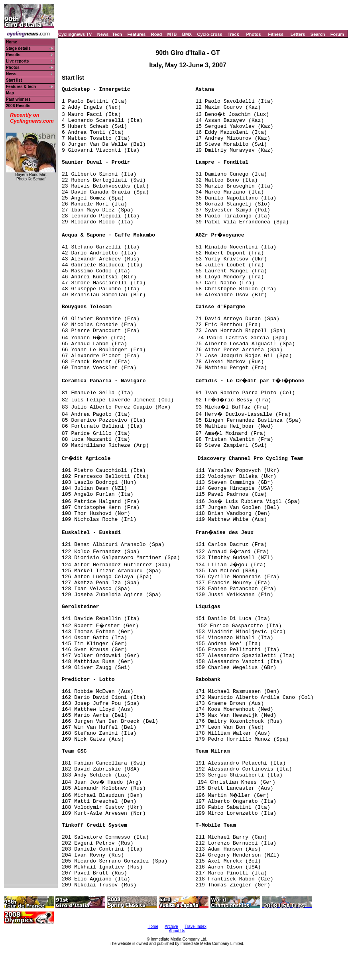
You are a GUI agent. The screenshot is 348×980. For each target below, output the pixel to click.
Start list (14, 80)
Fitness (276, 34)
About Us (177, 931)
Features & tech (21, 87)
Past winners (18, 99)
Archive (171, 926)
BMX (187, 34)
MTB (172, 34)
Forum (337, 34)
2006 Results (18, 106)
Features (137, 34)
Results (13, 55)
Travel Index (196, 926)
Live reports (17, 61)
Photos (253, 34)
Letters (298, 34)
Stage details (18, 48)
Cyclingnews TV (75, 34)
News (103, 34)
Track (233, 34)
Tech (117, 34)
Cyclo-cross (210, 34)
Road (157, 34)
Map (10, 93)
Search (318, 34)
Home (12, 42)
